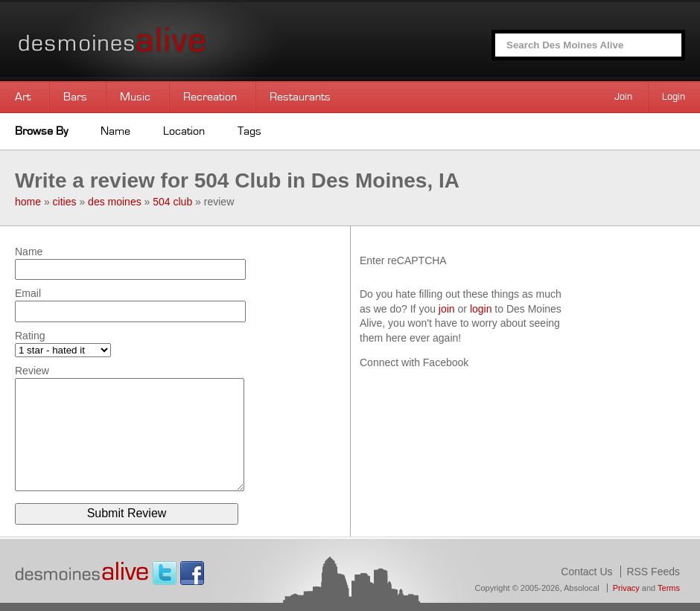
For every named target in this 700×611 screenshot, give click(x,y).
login (481, 309)
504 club (172, 202)
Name (115, 131)
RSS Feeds (653, 572)
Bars (75, 97)
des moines (115, 202)
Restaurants (300, 97)
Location (184, 131)
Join (623, 97)
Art (23, 97)
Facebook (192, 573)
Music (135, 97)
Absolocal (582, 588)
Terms (669, 588)
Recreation (210, 97)
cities (65, 202)
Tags (249, 131)
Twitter (165, 573)
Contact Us (586, 572)
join (447, 309)
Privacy (626, 588)
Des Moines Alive (164, 41)
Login (674, 97)
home (28, 202)
